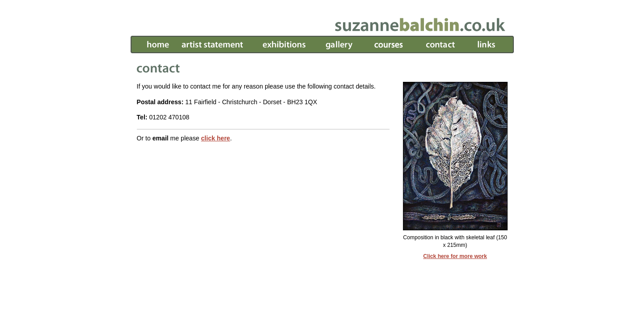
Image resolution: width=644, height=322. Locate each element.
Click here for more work (455, 256)
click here (215, 138)
